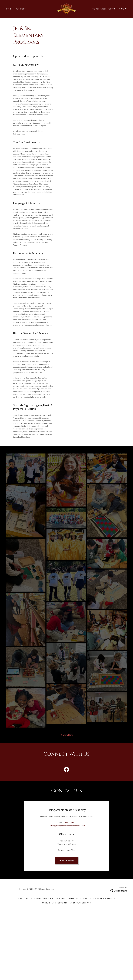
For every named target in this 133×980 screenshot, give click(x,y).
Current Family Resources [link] (55, 890)
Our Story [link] (21, 9)
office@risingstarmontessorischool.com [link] (67, 826)
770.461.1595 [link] (68, 823)
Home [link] (9, 9)
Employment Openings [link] (80, 890)
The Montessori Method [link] (103, 9)
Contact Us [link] (86, 886)
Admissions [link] (73, 886)
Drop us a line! (67, 848)
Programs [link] (61, 886)
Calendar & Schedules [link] (104, 886)
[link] (66, 9)
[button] (123, 9)
